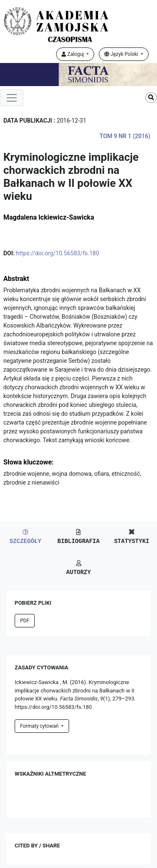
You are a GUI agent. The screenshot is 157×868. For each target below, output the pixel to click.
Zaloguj (73, 54)
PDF (25, 621)
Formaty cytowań (40, 726)
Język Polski (122, 54)
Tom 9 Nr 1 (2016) (125, 136)
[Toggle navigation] (12, 98)
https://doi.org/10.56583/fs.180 (58, 253)
